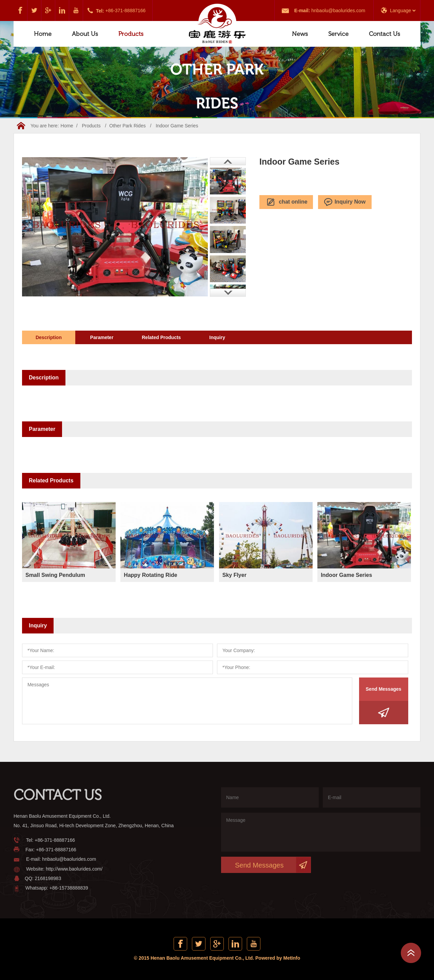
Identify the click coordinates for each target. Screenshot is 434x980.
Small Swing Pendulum (55, 575)
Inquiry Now (345, 202)
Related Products (161, 337)
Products (131, 34)
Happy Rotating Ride (150, 575)
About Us (85, 34)
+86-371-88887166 (126, 11)
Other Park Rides (127, 126)
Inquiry (217, 337)
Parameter (102, 337)
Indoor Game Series (177, 126)
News (300, 34)
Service (338, 34)
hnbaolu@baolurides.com (338, 11)
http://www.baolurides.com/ (74, 869)
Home (43, 34)
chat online (286, 202)
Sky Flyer (234, 575)
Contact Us (384, 34)
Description (49, 337)
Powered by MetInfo (278, 958)
